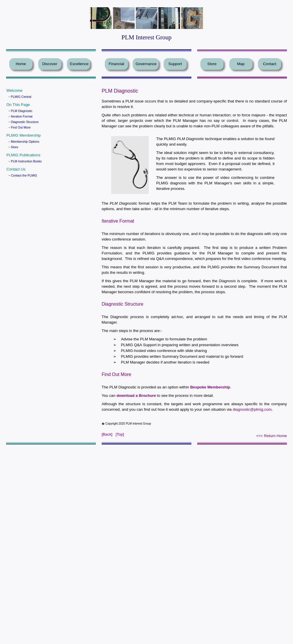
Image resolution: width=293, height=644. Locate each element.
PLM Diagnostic (22, 111)
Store (15, 147)
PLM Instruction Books (26, 161)
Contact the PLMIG (24, 175)
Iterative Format (22, 116)
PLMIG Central (21, 97)
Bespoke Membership (210, 387)
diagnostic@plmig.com (252, 409)
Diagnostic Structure (25, 122)
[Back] (107, 434)
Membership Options (25, 142)
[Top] (120, 434)
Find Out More (21, 127)
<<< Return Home (272, 436)
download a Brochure (136, 396)
